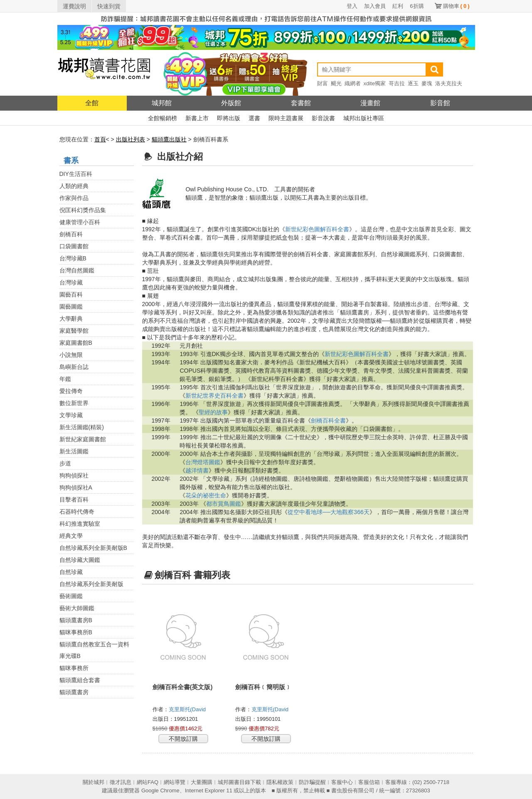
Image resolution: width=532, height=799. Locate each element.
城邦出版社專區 (364, 118)
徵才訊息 (121, 782)
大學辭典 (71, 319)
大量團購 (202, 782)
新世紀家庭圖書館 (83, 439)
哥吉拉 (397, 83)
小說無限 (71, 355)
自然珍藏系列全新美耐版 (91, 584)
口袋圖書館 (74, 246)
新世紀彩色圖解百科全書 (317, 229)
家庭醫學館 (74, 331)
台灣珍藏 (71, 282)
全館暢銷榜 (163, 118)
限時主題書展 (286, 118)
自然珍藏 (71, 572)
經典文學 (71, 536)
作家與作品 (74, 198)
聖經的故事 (213, 412)
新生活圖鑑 (74, 451)
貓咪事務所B (76, 632)
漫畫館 (370, 103)
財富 (323, 83)
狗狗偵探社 (74, 475)
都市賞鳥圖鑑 (224, 504)
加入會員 (375, 6)
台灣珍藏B (73, 258)
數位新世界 (74, 403)
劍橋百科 (71, 234)
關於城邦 (94, 782)
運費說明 (74, 6)
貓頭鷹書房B (76, 620)
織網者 (353, 83)
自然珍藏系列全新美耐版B (93, 548)
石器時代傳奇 (77, 512)
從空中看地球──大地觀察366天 (329, 512)
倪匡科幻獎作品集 (83, 210)
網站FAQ (148, 782)
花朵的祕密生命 (206, 495)
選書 (254, 118)
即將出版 (229, 118)
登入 (352, 6)
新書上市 (197, 118)
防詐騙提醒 (312, 782)
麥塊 (427, 83)
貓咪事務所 (74, 668)
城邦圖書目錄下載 (239, 782)
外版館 (231, 103)
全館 (92, 103)
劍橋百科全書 (328, 421)
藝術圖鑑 (71, 596)
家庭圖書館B (76, 343)
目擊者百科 (74, 500)
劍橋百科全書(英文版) (183, 687)
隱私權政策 (280, 782)
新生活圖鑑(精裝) (82, 427)
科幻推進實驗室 (80, 524)
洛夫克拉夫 (449, 83)
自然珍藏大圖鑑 (80, 560)
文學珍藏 (71, 415)
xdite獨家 (375, 83)
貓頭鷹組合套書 (80, 680)
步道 (65, 463)
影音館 (440, 103)
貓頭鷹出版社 (169, 139)
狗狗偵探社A (76, 487)
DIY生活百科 (76, 174)
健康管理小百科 (80, 222)
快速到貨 (109, 6)
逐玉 (413, 83)
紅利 (398, 6)
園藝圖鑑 (71, 307)
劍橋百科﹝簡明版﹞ (263, 687)
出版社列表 (131, 139)
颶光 (336, 83)
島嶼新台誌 (74, 367)
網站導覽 (175, 782)
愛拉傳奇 (71, 391)
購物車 (456, 6)
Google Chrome (160, 790)
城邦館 (162, 103)
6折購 (417, 6)
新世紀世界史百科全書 (214, 396)
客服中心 (342, 782)
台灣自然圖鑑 (77, 270)
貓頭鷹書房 (74, 692)
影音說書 (323, 118)
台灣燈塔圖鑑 (203, 462)
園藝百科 (71, 294)
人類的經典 (74, 186)
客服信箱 (369, 782)
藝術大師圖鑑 (77, 608)
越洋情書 (197, 470)
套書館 (301, 103)
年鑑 (65, 379)
